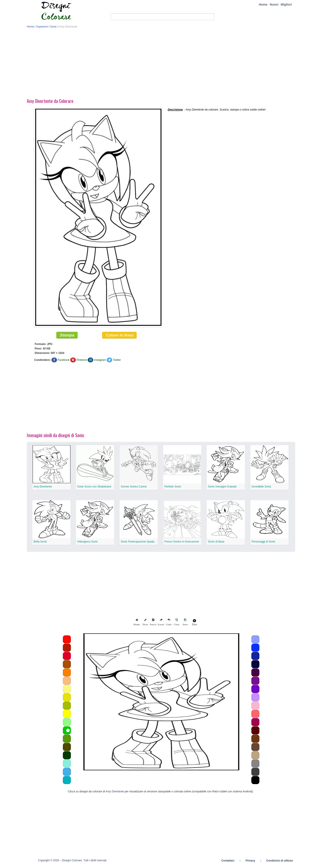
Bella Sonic (40, 543)
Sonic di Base (216, 543)
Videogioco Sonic (88, 543)
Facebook (64, 361)
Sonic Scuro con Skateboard (94, 488)
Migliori (286, 4)
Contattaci (228, 862)
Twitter (117, 361)
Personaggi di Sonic (264, 543)
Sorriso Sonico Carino (134, 488)
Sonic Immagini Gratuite (222, 488)
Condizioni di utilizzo (280, 862)
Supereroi (42, 27)
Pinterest (82, 361)
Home (263, 4)
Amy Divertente (43, 488)
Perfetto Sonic (173, 488)
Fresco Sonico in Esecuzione (182, 543)
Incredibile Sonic (261, 488)
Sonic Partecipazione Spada (138, 543)
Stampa (67, 336)
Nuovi (274, 4)
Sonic (53, 27)
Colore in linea (119, 336)
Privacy (250, 862)
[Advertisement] (161, 64)
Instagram (100, 361)
